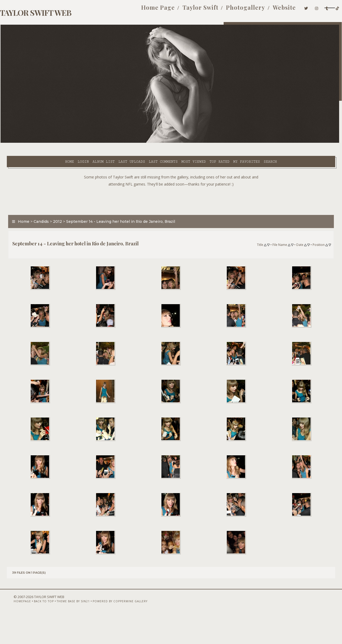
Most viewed (146, 142)
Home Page (136, 10)
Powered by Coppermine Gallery (107, 630)
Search (223, 142)
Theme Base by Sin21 (60, 630)
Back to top (31, 630)
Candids (35, 208)
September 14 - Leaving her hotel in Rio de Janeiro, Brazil (114, 208)
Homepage (9, 630)
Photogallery (224, 10)
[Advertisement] (171, 186)
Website (263, 10)
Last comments (116, 142)
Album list (56, 142)
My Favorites (199, 142)
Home (22, 142)
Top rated (172, 142)
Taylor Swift (179, 10)
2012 (51, 208)
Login (36, 142)
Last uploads (85, 142)
